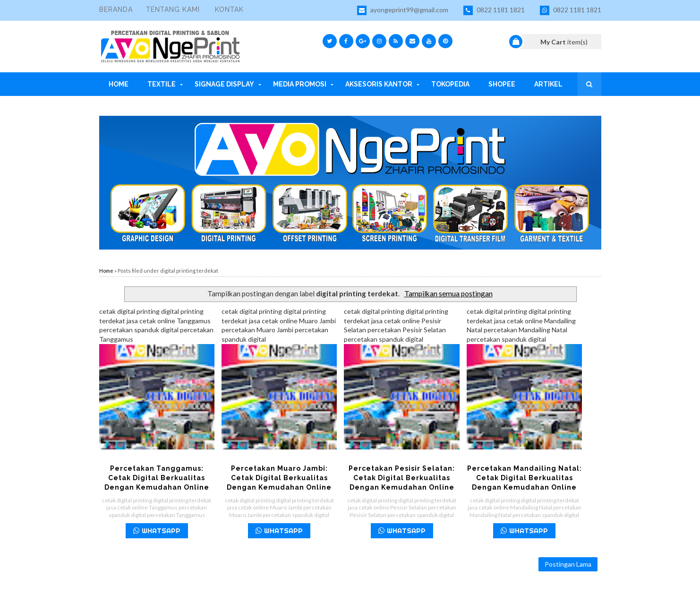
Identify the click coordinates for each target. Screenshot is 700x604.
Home (106, 271)
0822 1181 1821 (494, 10)
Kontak (229, 9)
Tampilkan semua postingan (448, 293)
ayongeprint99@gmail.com (403, 10)
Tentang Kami (173, 9)
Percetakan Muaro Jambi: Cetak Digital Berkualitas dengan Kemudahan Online (279, 478)
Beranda (116, 9)
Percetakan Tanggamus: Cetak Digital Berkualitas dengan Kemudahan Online (157, 478)
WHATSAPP (157, 531)
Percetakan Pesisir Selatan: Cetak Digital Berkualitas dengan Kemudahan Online (402, 478)
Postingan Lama (568, 564)
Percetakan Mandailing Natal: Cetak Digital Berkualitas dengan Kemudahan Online (525, 478)
